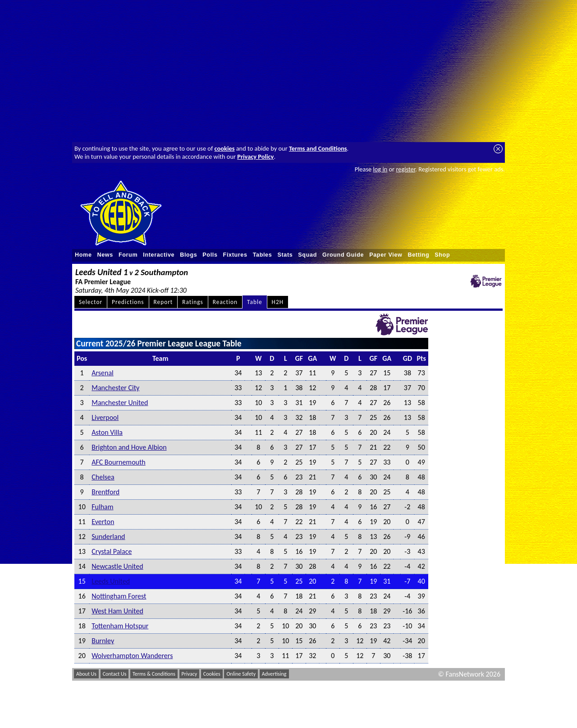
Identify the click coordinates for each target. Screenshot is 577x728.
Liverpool (105, 417)
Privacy (190, 674)
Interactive (159, 255)
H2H (278, 302)
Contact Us (115, 674)
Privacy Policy (255, 157)
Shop (442, 255)
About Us (86, 674)
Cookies (212, 674)
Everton (103, 522)
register (405, 169)
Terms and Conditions (318, 148)
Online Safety (241, 674)
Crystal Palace (112, 551)
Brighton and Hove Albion (129, 447)
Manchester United (120, 403)
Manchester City (115, 388)
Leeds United (111, 581)
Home (83, 255)
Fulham (102, 507)
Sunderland (108, 537)
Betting (418, 255)
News (105, 255)
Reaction (225, 302)
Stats (285, 255)
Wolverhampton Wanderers (132, 656)
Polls (210, 255)
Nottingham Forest (119, 596)
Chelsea (103, 477)
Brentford (105, 492)
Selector (91, 302)
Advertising (274, 674)
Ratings (193, 302)
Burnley (103, 641)
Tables (263, 255)
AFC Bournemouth (119, 462)
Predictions (128, 302)
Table (255, 302)
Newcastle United (117, 566)
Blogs (188, 255)
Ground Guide (343, 255)
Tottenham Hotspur (120, 626)
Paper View (386, 255)
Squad (307, 255)
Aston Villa (107, 432)
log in (380, 169)
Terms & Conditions (154, 674)
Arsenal (103, 373)
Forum (128, 255)
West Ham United (117, 611)
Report (163, 302)
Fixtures (235, 255)
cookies (225, 148)
